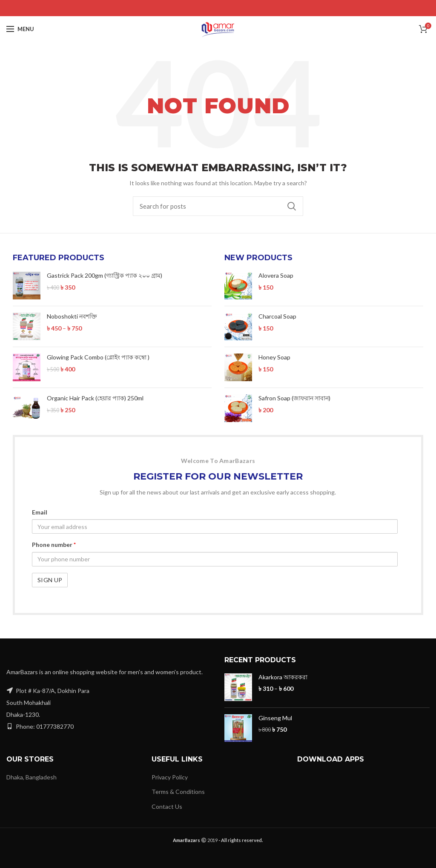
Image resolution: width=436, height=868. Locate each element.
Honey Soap (274, 357)
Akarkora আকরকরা (283, 677)
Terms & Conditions (178, 792)
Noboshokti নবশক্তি (72, 316)
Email (40, 512)
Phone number (54, 545)
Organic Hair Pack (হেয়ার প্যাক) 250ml (95, 398)
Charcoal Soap (277, 316)
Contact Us (167, 806)
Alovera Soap (276, 275)
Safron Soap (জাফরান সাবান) (294, 398)
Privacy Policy (170, 777)
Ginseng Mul (275, 718)
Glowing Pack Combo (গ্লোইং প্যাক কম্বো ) (98, 357)
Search (292, 206)
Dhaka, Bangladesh (32, 777)
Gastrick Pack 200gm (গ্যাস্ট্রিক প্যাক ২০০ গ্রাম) (105, 275)
